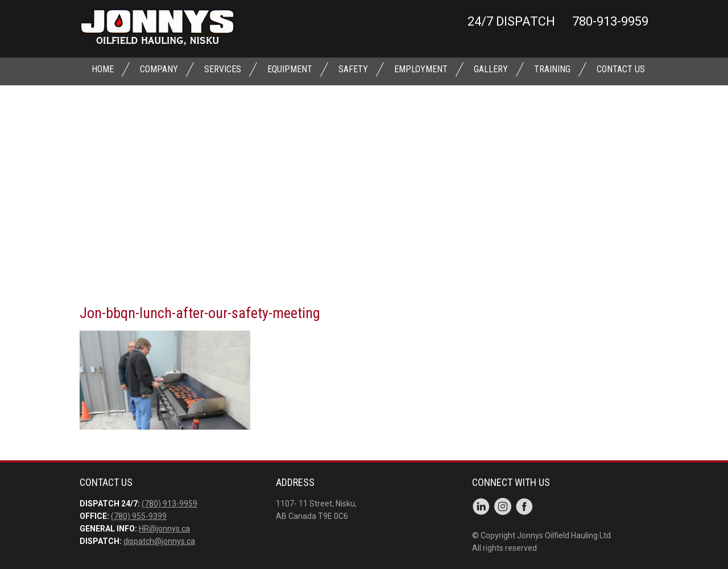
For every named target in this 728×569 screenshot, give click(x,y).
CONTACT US (621, 69)
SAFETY (353, 69)
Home (103, 69)
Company (159, 69)
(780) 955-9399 (139, 516)
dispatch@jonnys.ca (159, 541)
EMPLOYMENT (421, 69)
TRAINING (552, 69)
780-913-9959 (610, 21)
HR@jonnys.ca (164, 529)
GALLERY (491, 69)
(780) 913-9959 (169, 504)
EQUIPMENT (290, 69)
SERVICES (223, 69)
